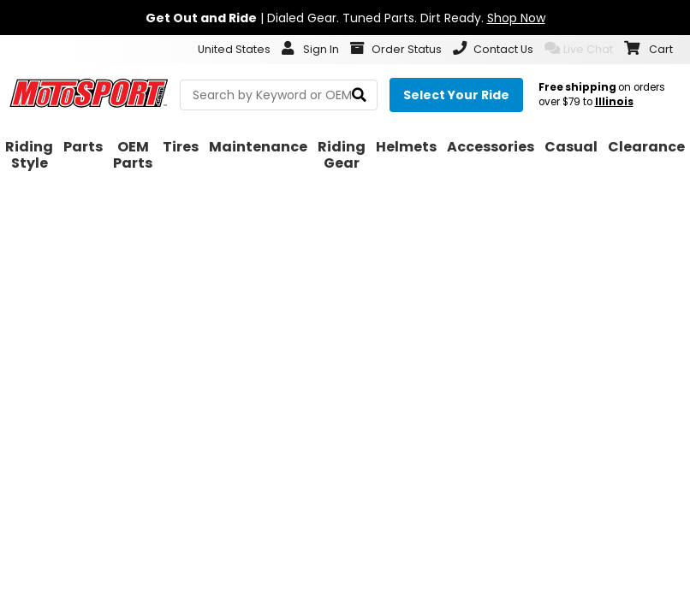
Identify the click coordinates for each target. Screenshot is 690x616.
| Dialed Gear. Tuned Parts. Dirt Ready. (345, 18)
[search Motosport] (279, 95)
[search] (359, 95)
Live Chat (579, 49)
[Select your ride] (456, 95)
